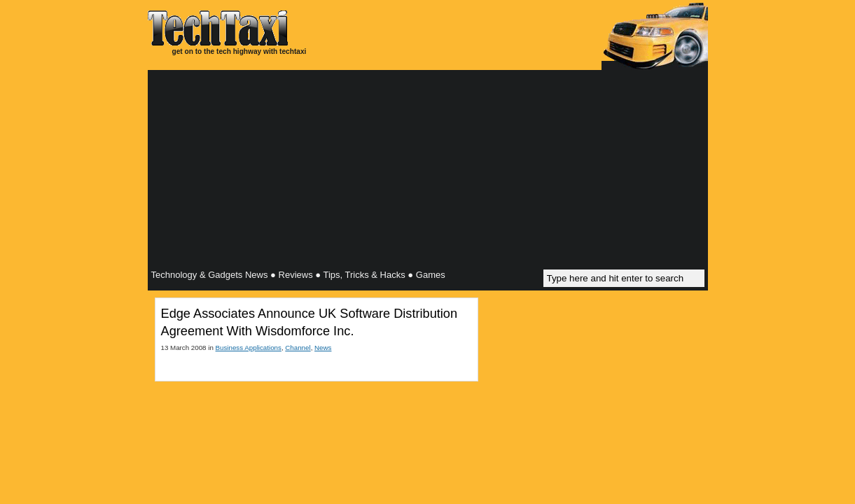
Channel (298, 348)
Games (431, 275)
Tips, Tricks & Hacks (364, 275)
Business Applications (249, 348)
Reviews (296, 275)
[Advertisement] (428, 171)
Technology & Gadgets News (210, 275)
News (323, 348)
